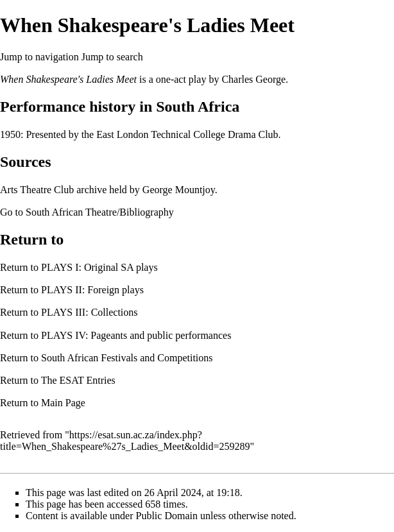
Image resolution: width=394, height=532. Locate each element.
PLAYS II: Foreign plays (92, 290)
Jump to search (112, 57)
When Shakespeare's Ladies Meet (68, 79)
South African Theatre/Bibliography (100, 212)
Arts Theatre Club (37, 190)
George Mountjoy (179, 190)
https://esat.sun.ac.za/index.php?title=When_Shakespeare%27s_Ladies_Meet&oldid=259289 (125, 441)
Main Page (63, 403)
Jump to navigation (39, 57)
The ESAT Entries (78, 380)
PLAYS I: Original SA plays (99, 267)
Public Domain (167, 516)
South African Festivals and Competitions (127, 358)
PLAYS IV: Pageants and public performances (136, 335)
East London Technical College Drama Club (187, 134)
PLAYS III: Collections (90, 312)
